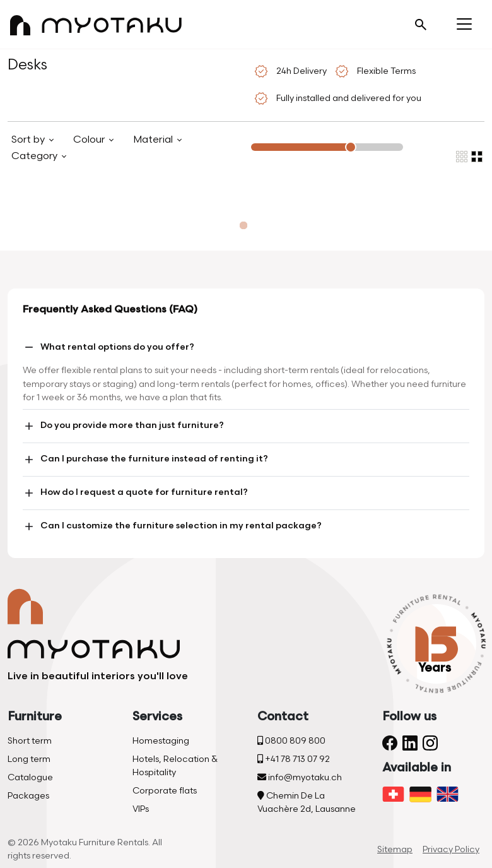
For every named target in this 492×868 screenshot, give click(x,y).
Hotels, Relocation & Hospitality (175, 766)
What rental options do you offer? (108, 347)
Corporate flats (165, 791)
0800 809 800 (291, 741)
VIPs (141, 809)
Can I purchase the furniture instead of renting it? (145, 460)
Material (154, 140)
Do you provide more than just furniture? (123, 426)
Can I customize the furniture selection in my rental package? (172, 526)
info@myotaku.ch (300, 777)
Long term (29, 759)
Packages (28, 796)
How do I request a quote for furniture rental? (135, 493)
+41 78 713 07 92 (294, 759)
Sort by (29, 140)
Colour (90, 140)
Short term (30, 741)
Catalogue (30, 777)
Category (36, 156)
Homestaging (161, 741)
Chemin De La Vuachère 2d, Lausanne (307, 802)
